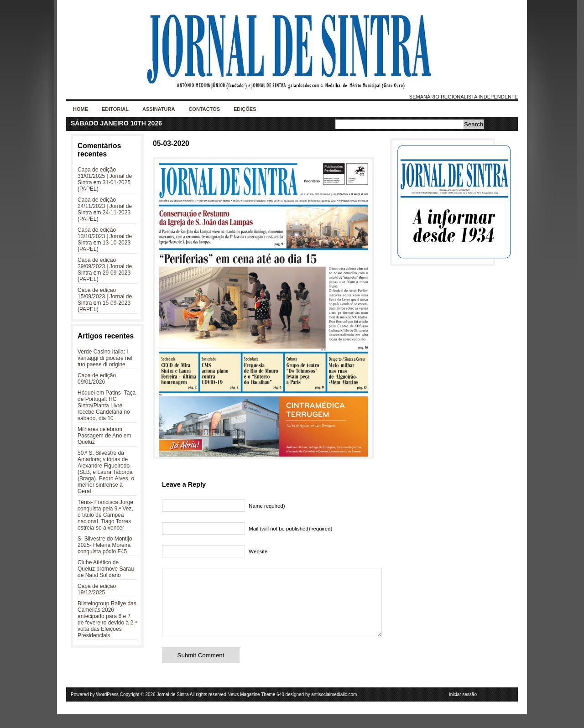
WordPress (107, 708)
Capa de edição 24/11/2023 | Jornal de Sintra (105, 206)
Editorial (115, 109)
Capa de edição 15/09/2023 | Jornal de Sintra (105, 296)
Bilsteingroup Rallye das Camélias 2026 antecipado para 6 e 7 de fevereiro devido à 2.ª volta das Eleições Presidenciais (107, 619)
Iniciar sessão (463, 708)
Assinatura (159, 109)
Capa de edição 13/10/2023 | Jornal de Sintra (105, 236)
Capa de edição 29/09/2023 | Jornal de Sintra (105, 266)
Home (81, 109)
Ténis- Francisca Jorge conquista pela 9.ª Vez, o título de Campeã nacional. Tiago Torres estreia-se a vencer (105, 515)
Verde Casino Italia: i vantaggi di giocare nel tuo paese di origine (105, 358)
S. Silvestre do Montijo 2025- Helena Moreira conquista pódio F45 (105, 545)
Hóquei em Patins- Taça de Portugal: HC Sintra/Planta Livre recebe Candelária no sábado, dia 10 (107, 406)
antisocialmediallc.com (334, 708)
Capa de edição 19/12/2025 (97, 589)
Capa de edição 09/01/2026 (97, 379)
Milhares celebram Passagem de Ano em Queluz (104, 436)
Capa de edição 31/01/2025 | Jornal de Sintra (105, 176)
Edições (245, 109)
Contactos (204, 109)
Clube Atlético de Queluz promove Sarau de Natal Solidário (106, 569)
